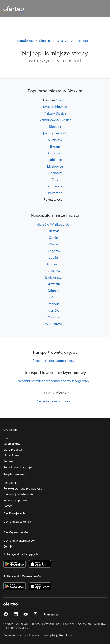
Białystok (53, 251)
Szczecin (53, 284)
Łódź (53, 297)
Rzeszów (53, 271)
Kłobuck (55, 127)
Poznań (53, 304)
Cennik (8, 546)
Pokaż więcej (53, 199)
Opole (53, 238)
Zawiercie (55, 186)
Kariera (8, 461)
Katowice (53, 264)
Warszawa (53, 324)
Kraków (53, 310)
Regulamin (10, 483)
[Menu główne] (104, 9)
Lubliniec (55, 160)
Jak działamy (12, 444)
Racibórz (55, 173)
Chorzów (55, 153)
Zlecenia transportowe (53, 401)
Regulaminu (67, 635)
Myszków (55, 140)
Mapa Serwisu (13, 455)
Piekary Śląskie (55, 113)
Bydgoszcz (53, 277)
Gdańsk (53, 291)
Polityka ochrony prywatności (23, 488)
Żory (55, 180)
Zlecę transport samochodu (53, 361)
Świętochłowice (55, 107)
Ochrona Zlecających (17, 522)
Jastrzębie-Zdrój (55, 133)
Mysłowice (55, 166)
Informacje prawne (16, 500)
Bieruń (55, 146)
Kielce (53, 244)
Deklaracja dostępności (19, 494)
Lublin (53, 257)
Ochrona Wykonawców (19, 541)
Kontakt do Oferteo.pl (17, 467)
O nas (7, 438)
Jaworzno (55, 193)
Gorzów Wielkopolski (53, 224)
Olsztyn (53, 231)
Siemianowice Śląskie (55, 120)
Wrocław (53, 317)
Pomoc (8, 506)
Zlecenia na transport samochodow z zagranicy (53, 381)
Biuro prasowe (13, 450)
